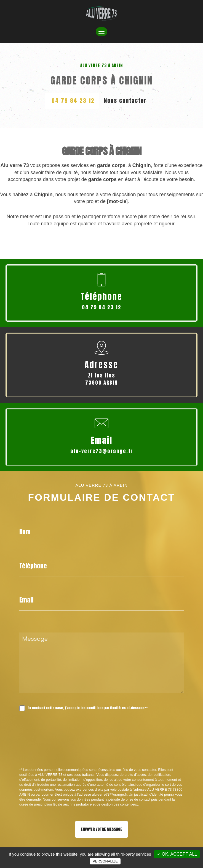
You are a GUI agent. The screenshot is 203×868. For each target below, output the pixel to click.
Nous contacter (129, 101)
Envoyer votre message (101, 829)
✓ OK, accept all (177, 854)
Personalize (105, 861)
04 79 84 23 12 (73, 101)
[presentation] (78, 751)
